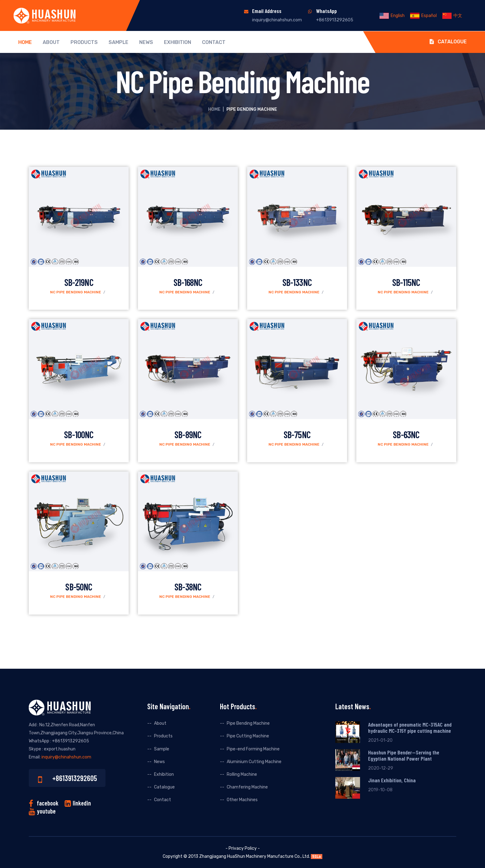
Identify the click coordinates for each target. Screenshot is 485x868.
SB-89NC (188, 434)
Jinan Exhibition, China (392, 780)
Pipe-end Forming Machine (253, 749)
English (392, 16)
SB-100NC (79, 434)
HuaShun (236, 856)
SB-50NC (79, 587)
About (51, 42)
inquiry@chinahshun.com (277, 20)
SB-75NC (297, 434)
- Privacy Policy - (243, 848)
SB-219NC (79, 282)
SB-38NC (188, 587)
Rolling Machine (242, 774)
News (146, 42)
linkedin (82, 803)
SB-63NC (406, 434)
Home (25, 42)
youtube (46, 811)
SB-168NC (188, 282)
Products (84, 42)
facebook (48, 803)
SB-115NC (406, 282)
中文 (452, 16)
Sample (118, 42)
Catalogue (448, 42)
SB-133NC (297, 282)
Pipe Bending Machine (248, 723)
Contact (214, 42)
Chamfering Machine (247, 787)
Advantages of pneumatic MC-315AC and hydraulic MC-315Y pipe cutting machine (410, 728)
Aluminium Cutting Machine (254, 762)
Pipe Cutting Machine (248, 736)
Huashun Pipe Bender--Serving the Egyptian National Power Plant (404, 755)
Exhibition (178, 42)
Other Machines (242, 800)
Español (423, 16)
